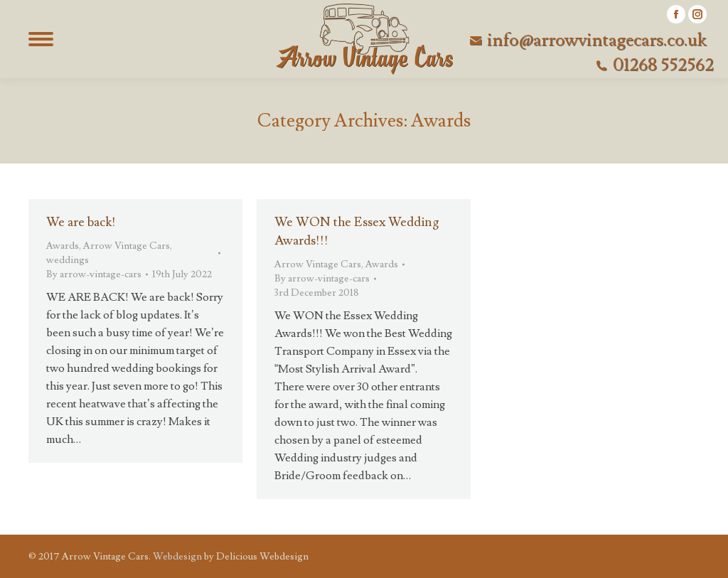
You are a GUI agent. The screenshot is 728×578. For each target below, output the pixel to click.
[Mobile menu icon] (41, 39)
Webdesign (177, 557)
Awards (63, 246)
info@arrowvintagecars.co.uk (597, 41)
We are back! (81, 222)
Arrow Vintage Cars (127, 246)
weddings (68, 260)
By (94, 274)
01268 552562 (663, 65)
